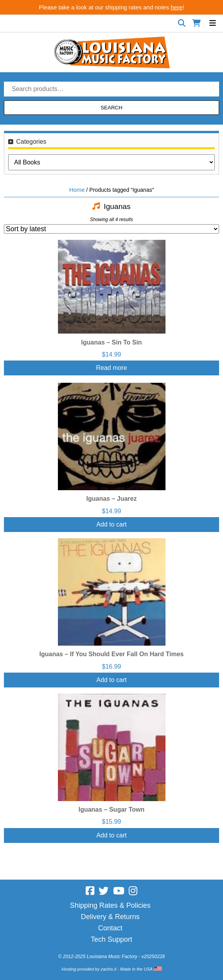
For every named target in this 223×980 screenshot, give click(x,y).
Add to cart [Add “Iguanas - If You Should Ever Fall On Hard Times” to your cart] (111, 680)
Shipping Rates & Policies (110, 905)
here (176, 7)
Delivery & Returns (110, 917)
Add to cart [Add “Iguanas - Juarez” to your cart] (111, 524)
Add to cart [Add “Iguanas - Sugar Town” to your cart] (111, 835)
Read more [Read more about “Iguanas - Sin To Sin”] (111, 368)
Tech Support (111, 939)
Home (77, 190)
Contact (110, 928)
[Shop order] (111, 229)
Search (111, 108)
